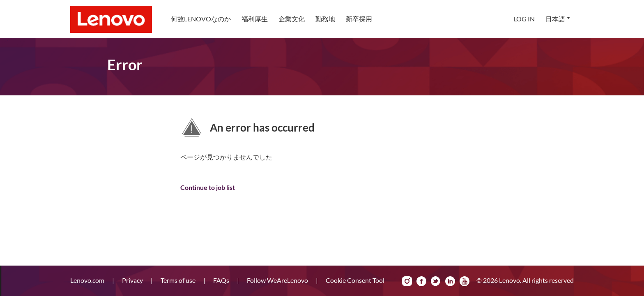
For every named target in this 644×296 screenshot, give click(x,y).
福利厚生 (255, 19)
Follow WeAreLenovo (278, 280)
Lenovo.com (88, 280)
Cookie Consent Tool (355, 280)
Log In (524, 19)
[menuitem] (201, 19)
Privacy (133, 280)
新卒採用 (359, 19)
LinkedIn (450, 281)
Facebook (421, 281)
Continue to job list (208, 187)
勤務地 (325, 19)
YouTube (465, 281)
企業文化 (292, 19)
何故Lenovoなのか (201, 19)
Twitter (436, 281)
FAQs (222, 280)
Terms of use (179, 280)
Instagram (407, 281)
